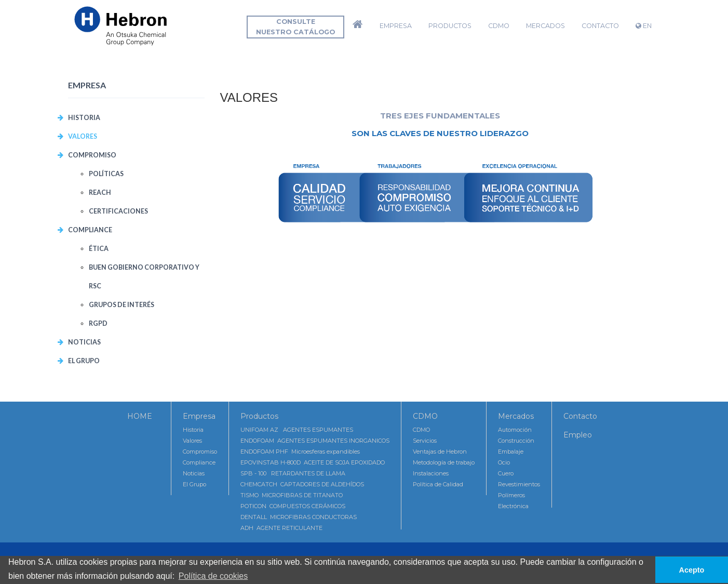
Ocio (504, 462)
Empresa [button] (396, 26)
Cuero (506, 473)
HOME (140, 416)
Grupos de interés (122, 305)
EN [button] (644, 26)
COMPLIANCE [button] (90, 230)
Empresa (199, 416)
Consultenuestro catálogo (295, 27)
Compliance (199, 462)
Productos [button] (450, 26)
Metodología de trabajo (444, 462)
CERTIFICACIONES (118, 211)
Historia (84, 118)
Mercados (516, 416)
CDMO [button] (499, 26)
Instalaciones (431, 473)
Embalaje (511, 452)
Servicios (425, 441)
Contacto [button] (600, 26)
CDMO (425, 416)
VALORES (83, 136)
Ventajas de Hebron (440, 452)
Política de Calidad (438, 484)
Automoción (515, 430)
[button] (358, 26)
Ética (99, 249)
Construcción (516, 441)
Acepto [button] (692, 570)
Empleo (578, 435)
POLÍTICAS (106, 174)
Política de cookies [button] (213, 576)
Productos (259, 416)
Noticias (84, 342)
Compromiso (200, 452)
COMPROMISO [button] (92, 155)
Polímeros (511, 495)
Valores (192, 441)
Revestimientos (519, 484)
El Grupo (84, 361)
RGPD (98, 323)
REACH (100, 193)
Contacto (580, 416)
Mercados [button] (545, 26)
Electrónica (513, 506)
